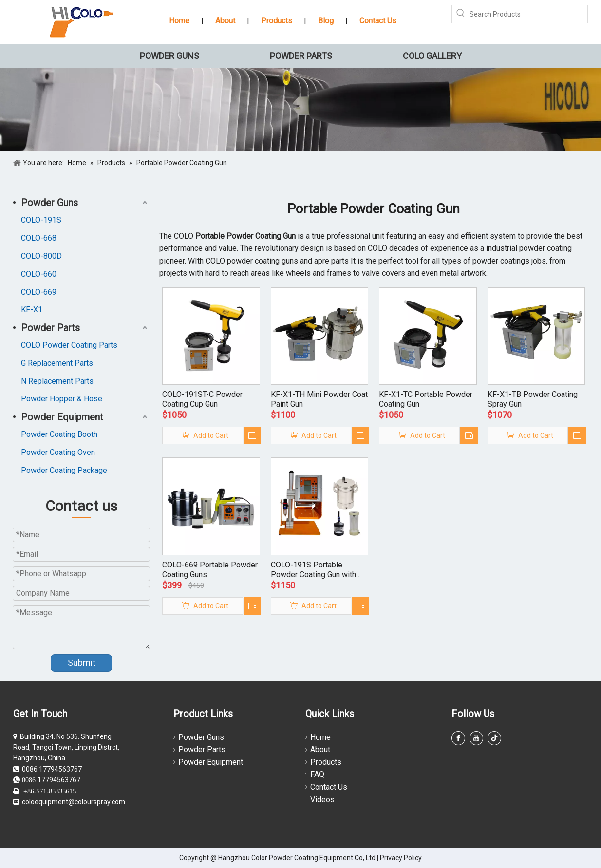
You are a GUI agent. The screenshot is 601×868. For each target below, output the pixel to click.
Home (179, 21)
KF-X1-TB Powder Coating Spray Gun (533, 399)
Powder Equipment (62, 417)
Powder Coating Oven (58, 452)
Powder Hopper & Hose (62, 399)
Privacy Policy (401, 858)
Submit (82, 663)
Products (277, 21)
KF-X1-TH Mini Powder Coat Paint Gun (319, 399)
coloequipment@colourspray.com (74, 802)
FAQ (317, 774)
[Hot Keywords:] (461, 14)
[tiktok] (494, 738)
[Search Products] (528, 14)
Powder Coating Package (64, 470)
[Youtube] (476, 738)
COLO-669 (39, 292)
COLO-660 (39, 274)
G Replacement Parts (57, 363)
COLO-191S (41, 220)
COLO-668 (39, 238)
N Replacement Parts (57, 381)
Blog (326, 21)
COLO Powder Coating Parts (69, 345)
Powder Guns (49, 203)
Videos (322, 800)
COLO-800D (41, 256)
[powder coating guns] (300, 110)
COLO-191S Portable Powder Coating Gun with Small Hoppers (313, 570)
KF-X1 (32, 310)
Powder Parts (50, 328)
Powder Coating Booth (59, 434)
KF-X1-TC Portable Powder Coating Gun (426, 399)
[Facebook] (458, 738)
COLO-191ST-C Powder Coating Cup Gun (202, 399)
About (225, 21)
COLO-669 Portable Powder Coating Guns (210, 570)
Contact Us (378, 21)
